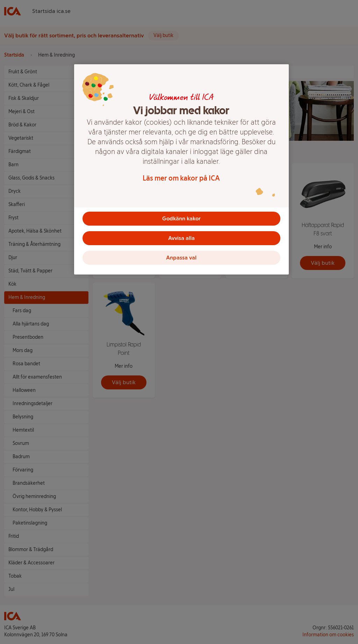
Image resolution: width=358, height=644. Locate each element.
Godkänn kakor (181, 218)
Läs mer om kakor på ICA (181, 178)
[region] (181, 169)
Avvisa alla (181, 238)
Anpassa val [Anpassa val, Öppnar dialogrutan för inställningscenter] (181, 258)
